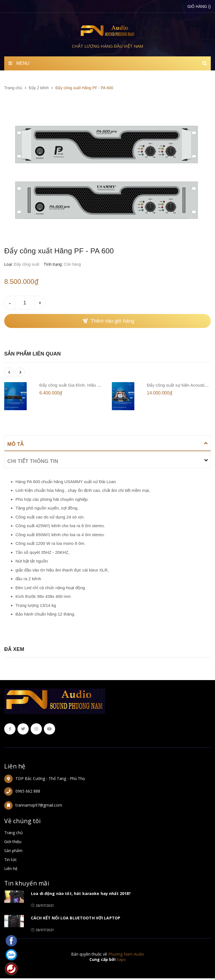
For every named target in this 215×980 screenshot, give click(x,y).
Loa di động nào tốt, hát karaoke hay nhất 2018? (81, 893)
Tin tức (11, 859)
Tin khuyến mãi (27, 883)
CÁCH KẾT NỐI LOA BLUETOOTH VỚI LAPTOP (76, 918)
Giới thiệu (13, 842)
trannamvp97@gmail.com (39, 805)
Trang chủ (13, 833)
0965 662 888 (28, 791)
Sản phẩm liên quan (32, 354)
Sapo (121, 959)
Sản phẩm (13, 851)
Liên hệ (15, 766)
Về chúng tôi (22, 821)
